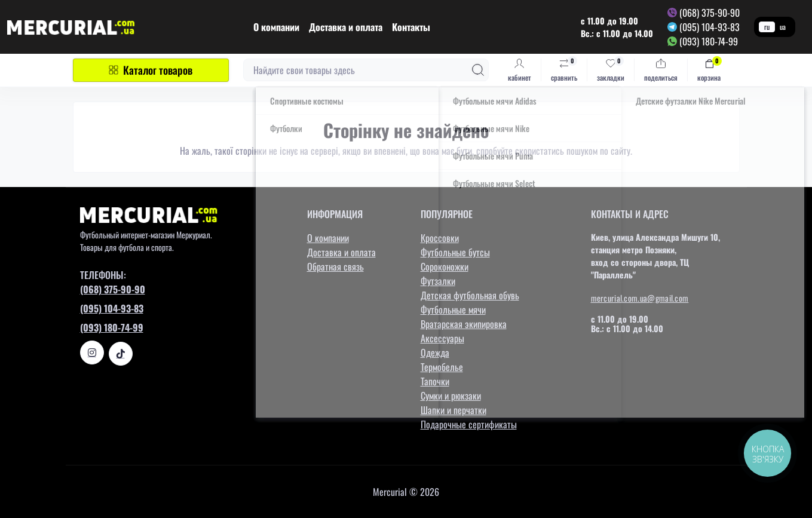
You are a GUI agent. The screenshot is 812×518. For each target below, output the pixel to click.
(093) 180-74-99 (709, 41)
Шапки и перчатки (454, 410)
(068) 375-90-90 (710, 13)
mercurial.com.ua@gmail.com (640, 298)
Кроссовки (440, 238)
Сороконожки (445, 266)
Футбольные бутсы (455, 252)
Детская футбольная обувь (470, 295)
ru (767, 27)
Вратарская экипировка (464, 324)
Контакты (411, 27)
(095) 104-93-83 (710, 27)
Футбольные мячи (453, 309)
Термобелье (442, 367)
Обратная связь (335, 266)
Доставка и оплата (346, 27)
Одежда (435, 353)
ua (783, 27)
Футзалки (438, 281)
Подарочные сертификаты (469, 424)
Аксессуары (442, 338)
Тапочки (435, 381)
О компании (276, 27)
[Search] (478, 70)
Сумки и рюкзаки (451, 396)
